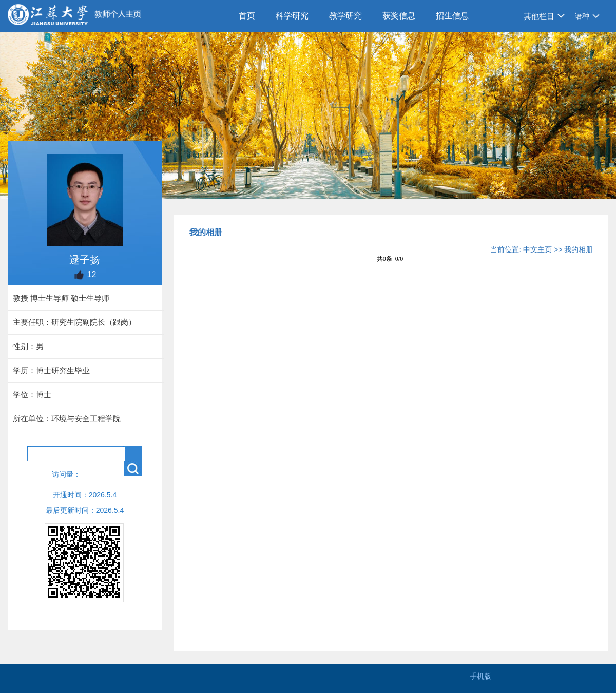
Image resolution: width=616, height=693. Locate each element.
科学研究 (292, 16)
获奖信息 (399, 16)
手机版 (480, 676)
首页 (247, 16)
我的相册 (579, 249)
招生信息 (452, 16)
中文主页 (537, 249)
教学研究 (345, 16)
